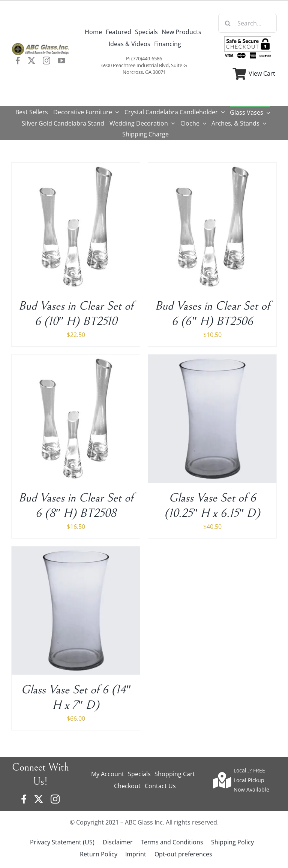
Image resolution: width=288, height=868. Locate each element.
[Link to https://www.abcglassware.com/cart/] (240, 74)
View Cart (262, 73)
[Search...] (247, 23)
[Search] (228, 23)
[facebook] (18, 61)
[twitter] (31, 61)
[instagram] (46, 61)
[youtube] (61, 61)
